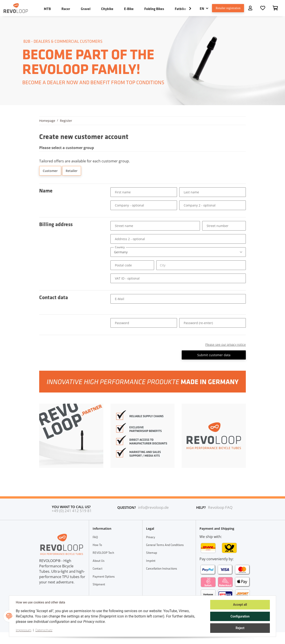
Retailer (72, 171)
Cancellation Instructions (162, 568)
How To (97, 545)
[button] (250, 8)
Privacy (151, 537)
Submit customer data (214, 355)
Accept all (240, 605)
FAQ (95, 537)
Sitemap (152, 553)
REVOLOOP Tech (103, 553)
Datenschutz (44, 630)
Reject (240, 628)
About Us (99, 561)
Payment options (104, 577)
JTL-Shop (261, 638)
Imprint (151, 561)
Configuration (239, 617)
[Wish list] (263, 8)
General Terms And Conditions (165, 545)
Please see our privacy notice (226, 344)
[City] (201, 265)
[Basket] (275, 8)
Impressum (24, 630)
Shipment (99, 584)
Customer (50, 171)
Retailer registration (226, 8)
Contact (98, 568)
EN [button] (198, 8)
